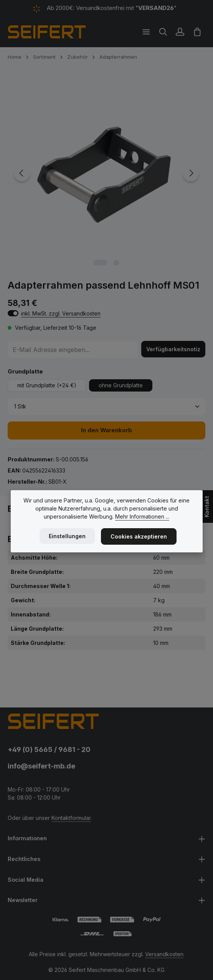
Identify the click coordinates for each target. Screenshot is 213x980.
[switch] (13, 313)
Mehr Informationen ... (142, 516)
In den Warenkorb (106, 430)
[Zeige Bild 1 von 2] (101, 263)
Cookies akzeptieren (139, 536)
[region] (106, 173)
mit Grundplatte (47, 385)
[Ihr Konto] (180, 32)
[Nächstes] (191, 173)
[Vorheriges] (22, 173)
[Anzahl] (106, 407)
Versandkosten (164, 954)
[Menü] (146, 32)
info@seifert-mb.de (41, 766)
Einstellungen (67, 536)
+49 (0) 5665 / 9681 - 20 (49, 749)
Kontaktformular (71, 818)
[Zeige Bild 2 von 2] (116, 263)
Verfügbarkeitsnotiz (173, 349)
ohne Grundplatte (121, 385)
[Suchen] (163, 32)
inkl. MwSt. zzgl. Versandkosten (61, 313)
